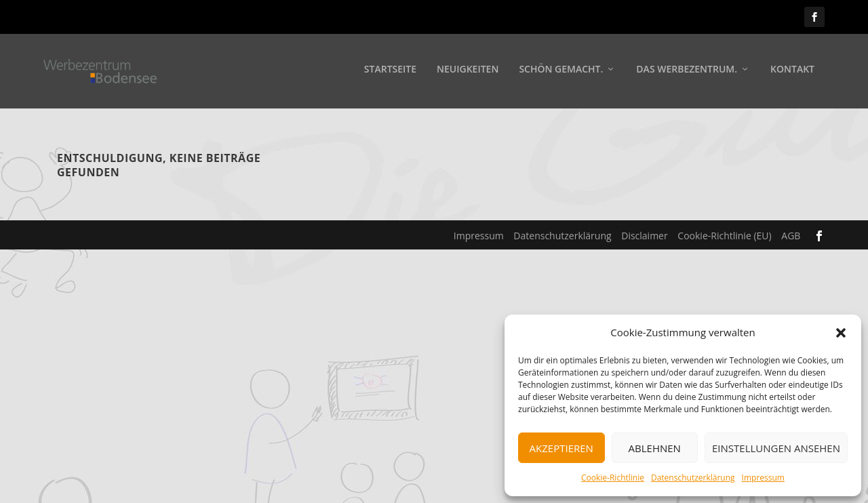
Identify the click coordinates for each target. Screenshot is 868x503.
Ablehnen (655, 448)
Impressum (763, 478)
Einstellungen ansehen (776, 448)
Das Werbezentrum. (687, 72)
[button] (841, 333)
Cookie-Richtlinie (613, 478)
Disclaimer (644, 236)
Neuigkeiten (468, 72)
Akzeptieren (561, 448)
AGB (791, 236)
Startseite (390, 72)
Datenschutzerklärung (693, 478)
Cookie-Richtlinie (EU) (724, 236)
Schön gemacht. (561, 72)
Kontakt (792, 72)
